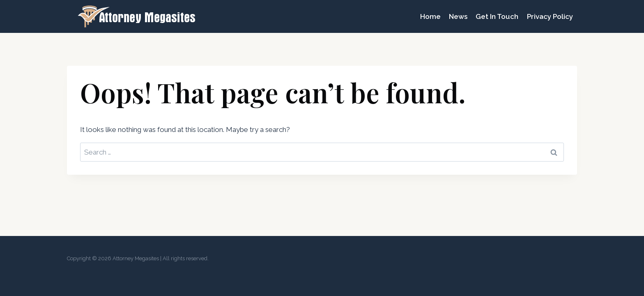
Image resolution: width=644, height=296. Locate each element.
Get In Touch (497, 16)
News (458, 16)
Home (430, 16)
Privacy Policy (550, 16)
